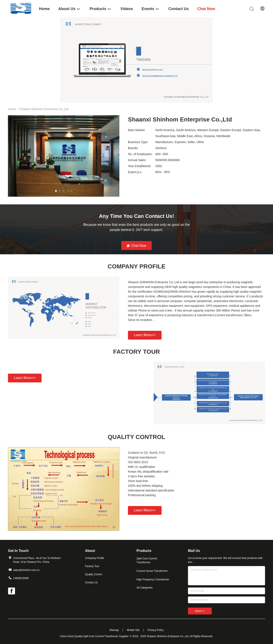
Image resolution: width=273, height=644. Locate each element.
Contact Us (91, 583)
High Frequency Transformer (153, 580)
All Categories (145, 588)
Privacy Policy (156, 630)
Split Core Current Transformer (147, 560)
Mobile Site (133, 630)
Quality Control (94, 574)
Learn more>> (145, 335)
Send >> (200, 611)
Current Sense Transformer (152, 571)
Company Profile (95, 558)
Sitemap (114, 630)
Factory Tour (92, 566)
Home (12, 109)
